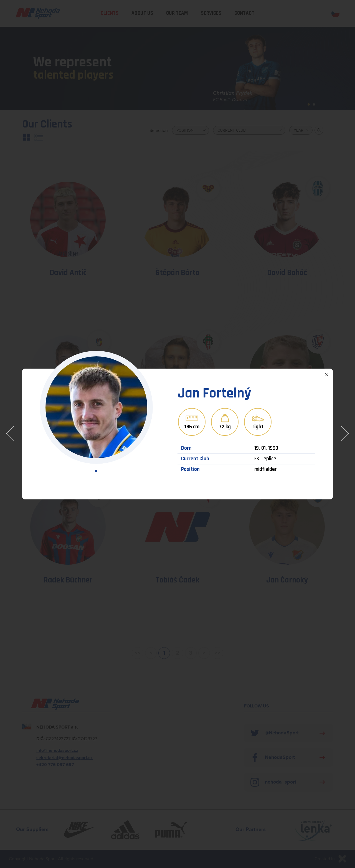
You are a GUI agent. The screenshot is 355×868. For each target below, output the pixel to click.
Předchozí (12, 434)
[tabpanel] (96, 407)
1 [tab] (96, 471)
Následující (343, 434)
